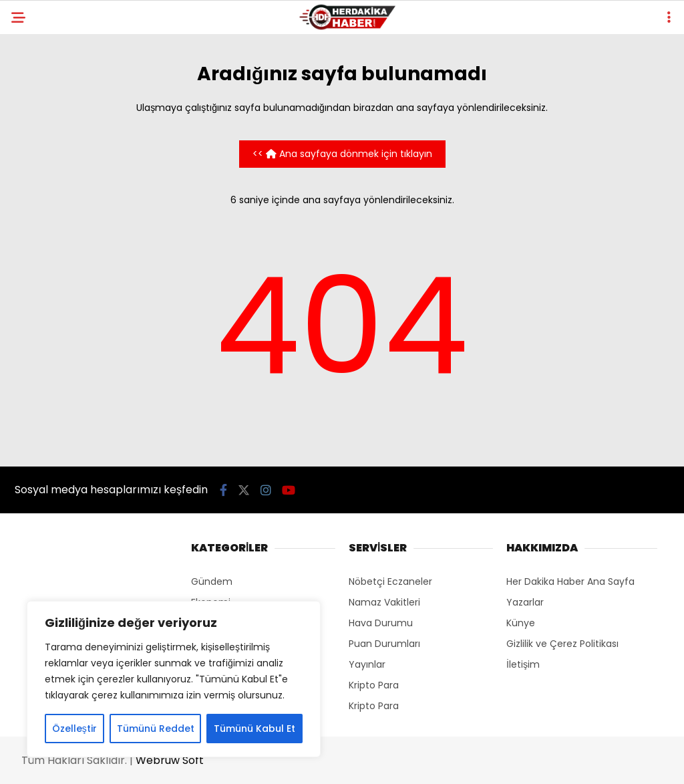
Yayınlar (367, 664)
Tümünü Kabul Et (254, 729)
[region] (174, 679)
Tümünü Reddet (156, 729)
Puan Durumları (384, 644)
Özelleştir (74, 729)
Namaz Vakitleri (384, 602)
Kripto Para (374, 685)
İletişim (523, 664)
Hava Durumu (381, 623)
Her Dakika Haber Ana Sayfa (570, 581)
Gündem (212, 581)
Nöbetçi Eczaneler (390, 581)
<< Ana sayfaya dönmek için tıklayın (342, 154)
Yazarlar (525, 602)
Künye (521, 623)
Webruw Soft (170, 760)
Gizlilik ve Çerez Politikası (562, 644)
